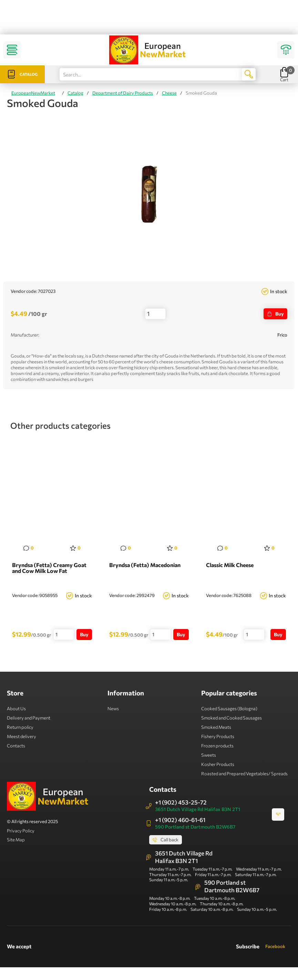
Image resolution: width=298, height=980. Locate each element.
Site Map (16, 840)
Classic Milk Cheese (230, 565)
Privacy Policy (21, 831)
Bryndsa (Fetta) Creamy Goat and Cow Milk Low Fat (49, 568)
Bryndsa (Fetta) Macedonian (145, 565)
